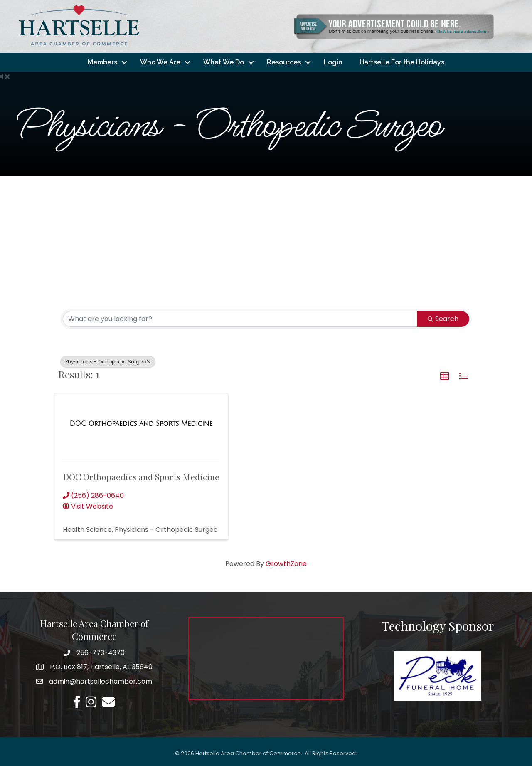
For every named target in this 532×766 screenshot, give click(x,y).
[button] (445, 376)
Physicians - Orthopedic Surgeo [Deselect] (108, 362)
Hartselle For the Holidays (402, 62)
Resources (284, 62)
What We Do (224, 62)
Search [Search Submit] (443, 319)
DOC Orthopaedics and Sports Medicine (141, 477)
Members (102, 62)
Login (333, 62)
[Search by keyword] (240, 319)
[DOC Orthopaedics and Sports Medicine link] (141, 424)
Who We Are (160, 62)
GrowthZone (286, 564)
